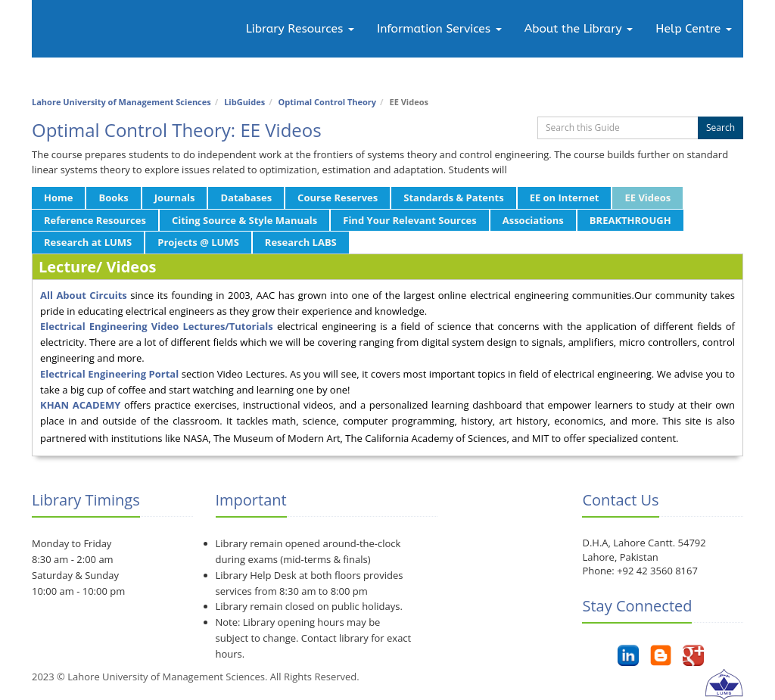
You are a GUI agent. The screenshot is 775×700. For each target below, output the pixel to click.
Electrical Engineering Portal (109, 374)
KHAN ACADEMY (82, 405)
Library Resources (300, 29)
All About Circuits (84, 295)
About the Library (579, 29)
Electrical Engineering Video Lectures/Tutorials (157, 326)
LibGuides (244, 102)
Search (721, 128)
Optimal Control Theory (328, 102)
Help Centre (694, 29)
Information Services (439, 29)
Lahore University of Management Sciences (121, 102)
